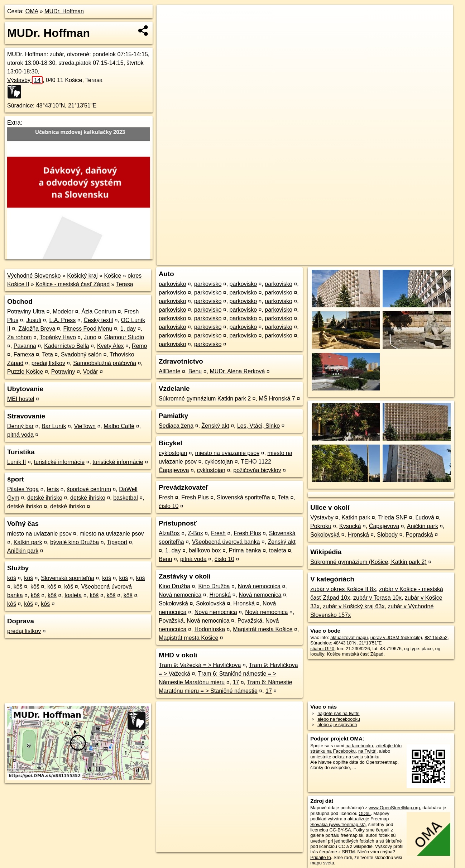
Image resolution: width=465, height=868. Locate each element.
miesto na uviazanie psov (39, 534)
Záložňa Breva (37, 329)
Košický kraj (82, 276)
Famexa (24, 354)
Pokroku (321, 526)
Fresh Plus (195, 497)
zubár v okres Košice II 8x (343, 589)
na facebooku (359, 746)
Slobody (387, 535)
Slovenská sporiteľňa (68, 578)
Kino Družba (174, 586)
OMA (32, 11)
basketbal (126, 498)
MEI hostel (21, 399)
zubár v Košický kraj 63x (354, 606)
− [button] (169, 28)
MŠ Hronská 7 (277, 399)
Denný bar (20, 426)
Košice (112, 276)
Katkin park (28, 542)
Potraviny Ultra (26, 311)
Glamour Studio (124, 337)
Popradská (419, 535)
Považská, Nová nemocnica (194, 621)
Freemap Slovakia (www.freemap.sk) (349, 821)
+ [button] (169, 17)
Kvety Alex (111, 346)
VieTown (85, 426)
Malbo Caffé (119, 426)
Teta (48, 354)
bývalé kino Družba (75, 542)
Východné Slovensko (34, 276)
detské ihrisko (45, 498)
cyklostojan (173, 453)
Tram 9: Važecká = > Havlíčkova (200, 665)
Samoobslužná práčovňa (105, 363)
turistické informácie (59, 462)
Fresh (166, 497)
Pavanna (25, 346)
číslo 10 (169, 506)
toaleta (73, 595)
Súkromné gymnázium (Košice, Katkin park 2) (368, 562)
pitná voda (20, 435)
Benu (195, 371)
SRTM (348, 852)
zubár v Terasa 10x (377, 598)
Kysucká (350, 526)
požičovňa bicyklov (257, 470)
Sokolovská (173, 603)
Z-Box (195, 533)
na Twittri (367, 751)
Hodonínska (210, 629)
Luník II (16, 462)
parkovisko (172, 284)
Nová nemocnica (259, 586)
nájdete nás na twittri (338, 713)
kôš (12, 578)
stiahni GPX (322, 649)
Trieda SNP (393, 517)
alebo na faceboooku (339, 719)
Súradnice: (21, 105)
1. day (128, 329)
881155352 (436, 637)
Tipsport (117, 542)
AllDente (169, 371)
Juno (90, 337)
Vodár (91, 372)
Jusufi (34, 320)
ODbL (365, 813)
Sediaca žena (176, 426)
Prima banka (245, 550)
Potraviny (63, 372)
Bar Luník (54, 426)
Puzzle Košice (25, 372)
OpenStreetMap (331, 259)
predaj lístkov (48, 363)
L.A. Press (62, 320)
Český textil (98, 320)
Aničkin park (23, 551)
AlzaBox (169, 533)
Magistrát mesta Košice (263, 629)
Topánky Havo (57, 337)
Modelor (63, 311)
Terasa (125, 284)
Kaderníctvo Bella (66, 346)
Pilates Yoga (23, 489)
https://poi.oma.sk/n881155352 (422, 259)
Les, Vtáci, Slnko (258, 426)
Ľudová (425, 517)
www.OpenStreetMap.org (394, 808)
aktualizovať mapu (349, 637)
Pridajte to (321, 857)
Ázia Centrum (99, 311)
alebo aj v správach (337, 725)
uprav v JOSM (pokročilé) (396, 637)
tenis (53, 489)
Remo (140, 346)
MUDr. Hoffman (64, 11)
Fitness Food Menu (88, 329)
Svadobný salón (81, 354)
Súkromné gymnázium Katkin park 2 (205, 399)
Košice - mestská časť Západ (73, 284)
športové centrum (89, 489)
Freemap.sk (368, 259)
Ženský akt (215, 426)
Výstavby (25, 80)
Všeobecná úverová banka (226, 542)
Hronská (220, 595)
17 (236, 682)
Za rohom (19, 337)
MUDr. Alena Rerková (237, 371)
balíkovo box (205, 550)
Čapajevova (384, 526)
